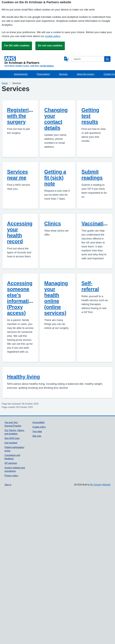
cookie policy (53, 36)
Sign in (8, 485)
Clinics (53, 223)
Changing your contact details (56, 119)
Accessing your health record (20, 232)
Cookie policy (39, 427)
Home (5, 83)
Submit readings (92, 175)
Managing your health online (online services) (56, 298)
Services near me (17, 175)
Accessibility (39, 422)
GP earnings (11, 463)
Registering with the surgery (21, 116)
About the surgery (86, 74)
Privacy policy (11, 476)
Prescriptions (43, 74)
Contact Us (109, 74)
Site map (37, 436)
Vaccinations (97, 223)
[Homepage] (34, 60)
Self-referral (90, 286)
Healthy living (23, 377)
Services (63, 74)
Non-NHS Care (12, 438)
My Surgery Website (100, 485)
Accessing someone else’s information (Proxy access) (21, 298)
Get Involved (11, 443)
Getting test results (90, 116)
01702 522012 (47, 66)
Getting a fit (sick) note (55, 178)
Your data (37, 431)
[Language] (67, 59)
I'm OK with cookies (17, 45)
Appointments (21, 74)
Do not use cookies (50, 45)
